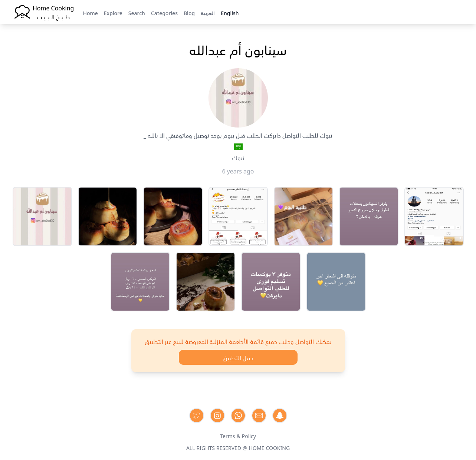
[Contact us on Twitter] (197, 416)
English (230, 13)
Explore (113, 13)
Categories (164, 13)
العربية (208, 13)
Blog (189, 13)
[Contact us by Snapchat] (280, 416)
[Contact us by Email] (259, 416)
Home (90, 13)
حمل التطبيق (238, 357)
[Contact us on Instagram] (217, 416)
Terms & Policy (238, 436)
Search (137, 13)
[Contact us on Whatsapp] (238, 416)
